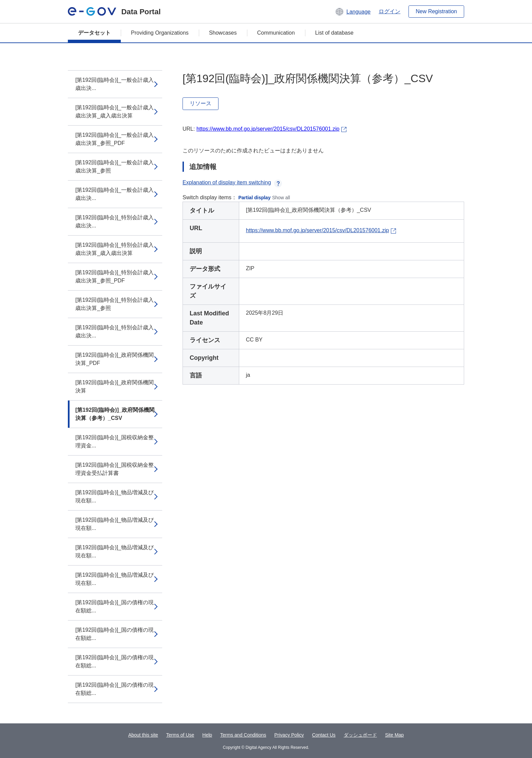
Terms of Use (180, 735)
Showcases (223, 33)
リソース (201, 103)
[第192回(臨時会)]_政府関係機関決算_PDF (115, 359)
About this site (143, 735)
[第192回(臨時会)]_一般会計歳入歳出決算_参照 (115, 167)
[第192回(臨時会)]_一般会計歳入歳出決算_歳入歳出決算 (115, 112)
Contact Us (324, 735)
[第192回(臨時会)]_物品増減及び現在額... (115, 496)
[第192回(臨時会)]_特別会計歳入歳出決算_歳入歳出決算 (115, 249)
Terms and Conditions (243, 735)
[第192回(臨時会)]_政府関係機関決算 (115, 386)
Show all (281, 198)
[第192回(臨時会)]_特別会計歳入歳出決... (115, 221)
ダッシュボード (360, 735)
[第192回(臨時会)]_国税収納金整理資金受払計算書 (115, 469)
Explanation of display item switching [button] (232, 182)
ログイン (389, 11)
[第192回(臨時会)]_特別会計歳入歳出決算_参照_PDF (115, 276)
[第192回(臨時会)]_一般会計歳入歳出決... (115, 84)
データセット (94, 33)
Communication (276, 33)
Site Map (394, 735)
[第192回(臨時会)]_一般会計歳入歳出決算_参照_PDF (115, 139)
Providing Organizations (160, 33)
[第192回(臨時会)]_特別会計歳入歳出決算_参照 (115, 304)
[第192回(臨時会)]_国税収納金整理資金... (115, 441)
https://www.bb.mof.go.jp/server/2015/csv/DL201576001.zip (268, 129)
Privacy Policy (289, 735)
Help (207, 735)
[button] (353, 12)
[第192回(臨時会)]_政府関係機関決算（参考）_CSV (115, 414)
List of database (334, 33)
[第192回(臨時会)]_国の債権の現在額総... (115, 606)
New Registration (436, 11)
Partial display (255, 198)
